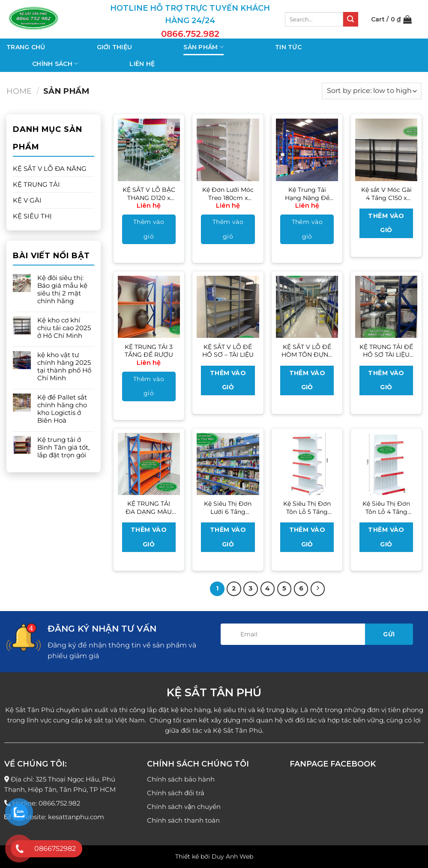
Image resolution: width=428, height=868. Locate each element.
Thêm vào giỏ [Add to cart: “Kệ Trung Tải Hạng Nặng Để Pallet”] (307, 229)
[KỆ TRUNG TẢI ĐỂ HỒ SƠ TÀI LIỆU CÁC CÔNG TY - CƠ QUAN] (386, 307)
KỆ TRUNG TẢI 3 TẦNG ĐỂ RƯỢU (149, 351)
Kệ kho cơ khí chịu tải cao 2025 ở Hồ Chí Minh (64, 328)
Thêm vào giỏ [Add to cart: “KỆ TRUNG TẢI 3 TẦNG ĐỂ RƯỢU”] (149, 386)
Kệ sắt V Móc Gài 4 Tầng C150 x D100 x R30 (386, 194)
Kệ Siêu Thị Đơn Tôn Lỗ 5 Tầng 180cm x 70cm (307, 508)
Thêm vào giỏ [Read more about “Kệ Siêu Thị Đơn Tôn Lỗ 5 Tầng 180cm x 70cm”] (307, 537)
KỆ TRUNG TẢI (36, 184)
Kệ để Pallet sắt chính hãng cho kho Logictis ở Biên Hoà (62, 409)
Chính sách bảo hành (181, 779)
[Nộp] (350, 19)
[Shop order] (372, 91)
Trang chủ (26, 47)
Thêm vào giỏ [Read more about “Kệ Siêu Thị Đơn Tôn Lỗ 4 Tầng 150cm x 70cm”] (386, 537)
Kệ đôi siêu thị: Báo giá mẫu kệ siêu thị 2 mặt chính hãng (62, 289)
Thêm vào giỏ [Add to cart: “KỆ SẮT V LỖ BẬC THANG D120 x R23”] (149, 229)
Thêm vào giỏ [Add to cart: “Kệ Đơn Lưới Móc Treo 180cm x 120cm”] (228, 229)
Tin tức (288, 47)
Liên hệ (142, 64)
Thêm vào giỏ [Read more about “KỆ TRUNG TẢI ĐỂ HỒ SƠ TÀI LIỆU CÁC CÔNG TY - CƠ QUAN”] (386, 380)
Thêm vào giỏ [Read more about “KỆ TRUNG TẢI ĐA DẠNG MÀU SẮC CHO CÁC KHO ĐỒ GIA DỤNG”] (149, 537)
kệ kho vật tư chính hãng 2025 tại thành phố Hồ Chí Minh (64, 367)
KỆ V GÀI (27, 200)
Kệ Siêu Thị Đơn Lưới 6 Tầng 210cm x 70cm (228, 508)
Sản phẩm (204, 47)
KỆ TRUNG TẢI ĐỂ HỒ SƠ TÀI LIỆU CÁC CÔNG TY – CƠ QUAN (386, 351)
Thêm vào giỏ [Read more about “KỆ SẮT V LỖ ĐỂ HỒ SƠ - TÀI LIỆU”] (228, 380)
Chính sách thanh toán (183, 820)
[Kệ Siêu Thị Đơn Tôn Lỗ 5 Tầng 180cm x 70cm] (307, 464)
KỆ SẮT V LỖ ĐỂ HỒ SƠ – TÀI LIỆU (228, 351)
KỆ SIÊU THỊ (32, 216)
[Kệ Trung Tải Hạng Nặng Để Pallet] (307, 150)
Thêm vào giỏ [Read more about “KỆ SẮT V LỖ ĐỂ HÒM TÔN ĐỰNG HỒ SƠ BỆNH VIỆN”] (307, 380)
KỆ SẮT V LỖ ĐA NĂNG (50, 169)
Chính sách (55, 64)
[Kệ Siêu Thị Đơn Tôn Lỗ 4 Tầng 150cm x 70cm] (386, 464)
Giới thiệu (115, 47)
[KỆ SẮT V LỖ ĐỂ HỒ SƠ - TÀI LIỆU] (228, 307)
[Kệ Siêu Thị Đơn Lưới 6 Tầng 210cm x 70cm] (228, 464)
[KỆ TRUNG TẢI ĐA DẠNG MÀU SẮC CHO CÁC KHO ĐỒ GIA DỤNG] (149, 464)
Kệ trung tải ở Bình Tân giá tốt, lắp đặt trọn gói (63, 447)
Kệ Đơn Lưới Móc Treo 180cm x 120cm (228, 194)
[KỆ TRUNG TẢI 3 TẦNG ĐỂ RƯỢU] (149, 307)
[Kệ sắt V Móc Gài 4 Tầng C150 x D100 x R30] (386, 150)
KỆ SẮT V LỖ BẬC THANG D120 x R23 (149, 194)
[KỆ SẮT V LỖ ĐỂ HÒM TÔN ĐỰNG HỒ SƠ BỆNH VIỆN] (307, 307)
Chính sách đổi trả (176, 793)
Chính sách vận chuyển (184, 807)
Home (19, 91)
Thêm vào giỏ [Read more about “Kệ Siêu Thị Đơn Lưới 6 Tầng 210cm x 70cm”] (228, 537)
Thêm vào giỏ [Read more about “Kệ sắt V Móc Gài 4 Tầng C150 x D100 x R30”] (386, 223)
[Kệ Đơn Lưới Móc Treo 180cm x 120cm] (228, 150)
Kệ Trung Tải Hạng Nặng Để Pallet (307, 194)
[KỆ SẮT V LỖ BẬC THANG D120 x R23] (149, 150)
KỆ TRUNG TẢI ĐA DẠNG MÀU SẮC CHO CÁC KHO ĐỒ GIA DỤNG (149, 508)
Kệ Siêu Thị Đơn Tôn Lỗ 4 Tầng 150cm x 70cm (386, 508)
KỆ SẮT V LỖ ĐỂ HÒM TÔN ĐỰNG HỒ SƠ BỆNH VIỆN (307, 351)
